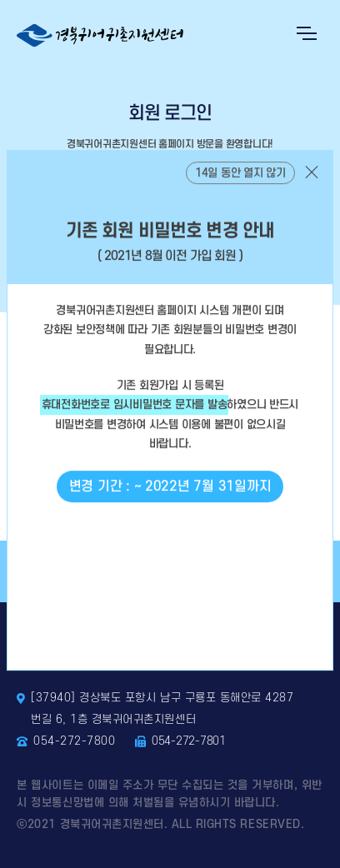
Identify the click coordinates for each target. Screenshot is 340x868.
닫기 (312, 183)
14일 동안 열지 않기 (240, 185)
